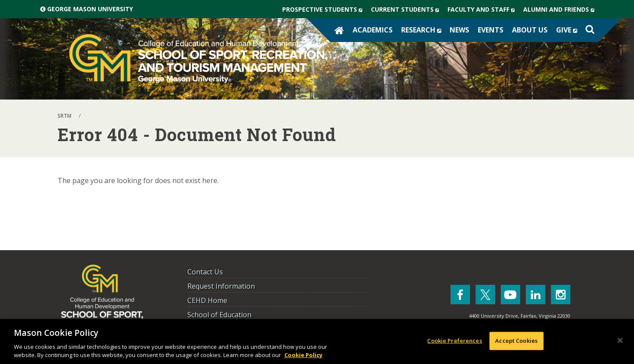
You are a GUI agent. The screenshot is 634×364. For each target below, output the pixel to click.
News (459, 30)
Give (569, 30)
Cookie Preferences (454, 341)
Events (491, 30)
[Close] (620, 341)
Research (423, 30)
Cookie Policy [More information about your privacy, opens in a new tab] (303, 355)
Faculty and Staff (483, 10)
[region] (317, 341)
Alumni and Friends (561, 10)
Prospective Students (324, 10)
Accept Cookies (516, 341)
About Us (530, 30)
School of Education (219, 315)
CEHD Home (207, 300)
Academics (373, 30)
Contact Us (205, 272)
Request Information (221, 286)
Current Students (407, 10)
